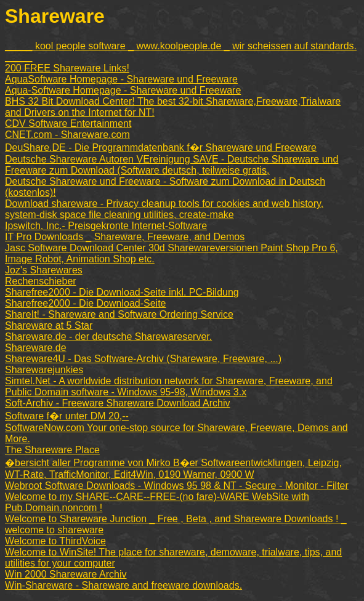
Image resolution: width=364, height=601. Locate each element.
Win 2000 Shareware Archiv (66, 574)
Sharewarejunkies (44, 370)
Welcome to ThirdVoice (55, 541)
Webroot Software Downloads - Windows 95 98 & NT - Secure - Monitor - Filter (177, 486)
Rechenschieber (41, 281)
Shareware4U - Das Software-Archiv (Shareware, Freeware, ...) (143, 359)
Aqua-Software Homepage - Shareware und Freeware (123, 90)
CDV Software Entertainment (68, 123)
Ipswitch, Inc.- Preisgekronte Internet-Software (106, 226)
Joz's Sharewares (44, 270)
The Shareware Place (52, 450)
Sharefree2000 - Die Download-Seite (85, 303)
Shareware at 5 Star (49, 325)
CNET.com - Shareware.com (67, 135)
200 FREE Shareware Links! (67, 68)
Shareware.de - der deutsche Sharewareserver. (108, 337)
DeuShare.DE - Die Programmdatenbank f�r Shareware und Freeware (161, 147)
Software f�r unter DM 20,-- (67, 416)
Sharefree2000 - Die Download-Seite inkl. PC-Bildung (122, 292)
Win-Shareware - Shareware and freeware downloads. (123, 585)
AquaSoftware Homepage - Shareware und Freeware (121, 79)
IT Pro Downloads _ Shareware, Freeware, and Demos (125, 237)
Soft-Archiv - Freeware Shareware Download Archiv (117, 403)
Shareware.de (36, 348)
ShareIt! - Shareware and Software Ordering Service (119, 314)
